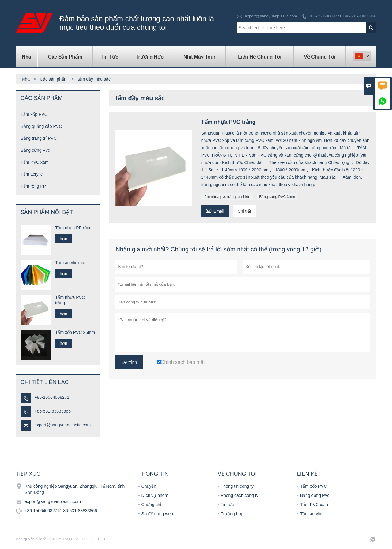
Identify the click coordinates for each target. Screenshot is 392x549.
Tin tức (109, 57)
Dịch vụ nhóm (155, 495)
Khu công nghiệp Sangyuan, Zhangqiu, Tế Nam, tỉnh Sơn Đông (75, 489)
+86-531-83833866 (53, 411)
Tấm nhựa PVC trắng (70, 300)
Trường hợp (232, 514)
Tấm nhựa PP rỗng (73, 228)
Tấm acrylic (32, 174)
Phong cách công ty (240, 495)
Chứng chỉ (151, 505)
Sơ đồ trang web (157, 514)
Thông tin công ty (237, 486)
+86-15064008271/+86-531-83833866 (343, 16)
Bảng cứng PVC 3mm (277, 197)
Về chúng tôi (320, 57)
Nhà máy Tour (200, 57)
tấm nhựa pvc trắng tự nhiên (227, 197)
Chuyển (149, 486)
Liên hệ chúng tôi (260, 57)
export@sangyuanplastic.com (271, 16)
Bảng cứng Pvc (35, 150)
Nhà (27, 57)
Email (215, 210)
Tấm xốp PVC (34, 114)
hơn (64, 239)
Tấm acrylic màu (71, 263)
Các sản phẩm (65, 57)
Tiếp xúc (28, 474)
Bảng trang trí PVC (39, 138)
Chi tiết (244, 211)
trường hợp (150, 57)
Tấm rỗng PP (33, 186)
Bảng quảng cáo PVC (41, 126)
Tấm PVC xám (34, 162)
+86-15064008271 (52, 397)
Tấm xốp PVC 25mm (75, 332)
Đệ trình (129, 362)
